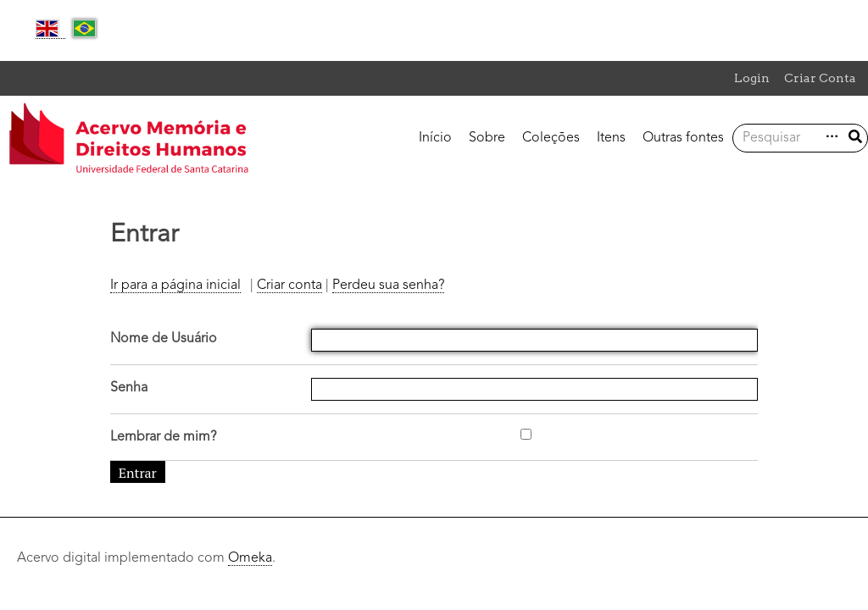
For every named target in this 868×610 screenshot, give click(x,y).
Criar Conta (820, 78)
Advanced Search (830, 136)
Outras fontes (683, 138)
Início (435, 138)
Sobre (487, 138)
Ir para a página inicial (175, 286)
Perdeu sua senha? (388, 286)
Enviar (855, 136)
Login (752, 78)
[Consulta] (785, 138)
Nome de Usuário (164, 339)
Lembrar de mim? (163, 437)
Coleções (551, 138)
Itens (611, 138)
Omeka (250, 558)
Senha (129, 388)
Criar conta (289, 286)
